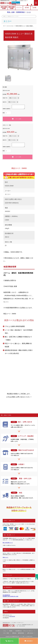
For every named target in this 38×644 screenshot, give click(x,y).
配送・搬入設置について (8, 543)
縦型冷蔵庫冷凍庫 (4, 8)
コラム (5, 631)
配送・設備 (11, 12)
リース (29, 12)
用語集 (11, 631)
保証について (5, 557)
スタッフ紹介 (6, 633)
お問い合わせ (30, 633)
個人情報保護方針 (6, 595)
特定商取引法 (19, 631)
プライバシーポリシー (28, 631)
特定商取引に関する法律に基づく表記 (10, 596)
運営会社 (14, 633)
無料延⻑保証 (21, 633)
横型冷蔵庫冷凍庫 (12, 8)
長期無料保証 (20, 12)
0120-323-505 (14, 3)
